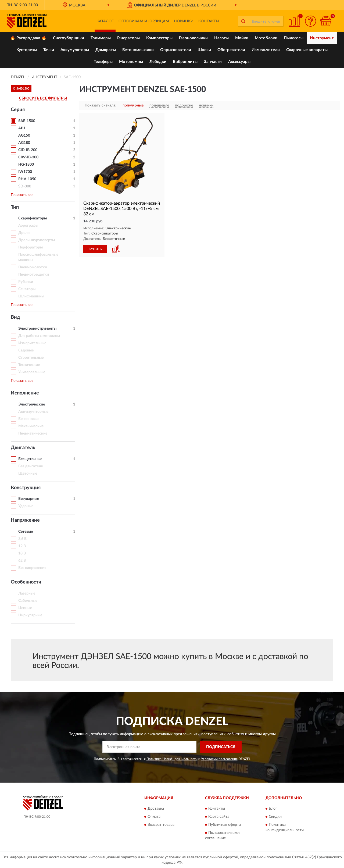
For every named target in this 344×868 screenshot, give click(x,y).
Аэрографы (28, 226)
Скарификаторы (33, 218)
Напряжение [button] (25, 520)
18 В (22, 553)
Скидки (275, 817)
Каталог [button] (105, 21)
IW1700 (25, 172)
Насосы (221, 38)
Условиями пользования (219, 759)
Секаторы (27, 289)
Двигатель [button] (23, 448)
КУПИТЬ (95, 249)
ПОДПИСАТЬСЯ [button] (221, 747)
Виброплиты (185, 62)
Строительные (31, 358)
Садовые (26, 350)
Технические (29, 365)
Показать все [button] (22, 195)
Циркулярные (30, 615)
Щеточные (28, 474)
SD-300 (25, 186)
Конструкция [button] (26, 488)
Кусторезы (27, 50)
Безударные (29, 499)
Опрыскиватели (176, 50)
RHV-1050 (27, 179)
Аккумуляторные (33, 412)
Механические (31, 426)
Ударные (26, 506)
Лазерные (27, 593)
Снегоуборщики (69, 38)
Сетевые (26, 532)
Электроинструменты (37, 329)
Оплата (154, 817)
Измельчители (266, 50)
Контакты (209, 21)
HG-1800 (26, 165)
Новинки (184, 21)
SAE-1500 (27, 121)
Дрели (24, 233)
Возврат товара (161, 825)
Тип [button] (15, 207)
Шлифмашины (31, 296)
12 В (22, 546)
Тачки (49, 50)
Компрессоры (159, 38)
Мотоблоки (266, 38)
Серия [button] (18, 110)
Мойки (242, 38)
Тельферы (103, 62)
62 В (22, 561)
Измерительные (32, 343)
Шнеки (204, 50)
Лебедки (158, 62)
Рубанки (26, 282)
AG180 (24, 143)
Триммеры (101, 38)
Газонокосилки (193, 38)
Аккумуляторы (75, 50)
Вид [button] (15, 317)
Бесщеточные (30, 459)
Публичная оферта (225, 825)
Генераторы (128, 38)
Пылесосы (294, 38)
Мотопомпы (131, 62)
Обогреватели (231, 50)
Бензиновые (29, 419)
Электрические (32, 404)
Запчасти (213, 62)
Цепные (25, 608)
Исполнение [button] (25, 393)
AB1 (22, 128)
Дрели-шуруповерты (37, 240)
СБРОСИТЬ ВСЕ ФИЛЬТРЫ (43, 98)
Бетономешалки (138, 50)
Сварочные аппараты (307, 50)
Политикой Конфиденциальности (172, 759)
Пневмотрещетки (34, 275)
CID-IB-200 (28, 150)
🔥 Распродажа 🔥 (28, 38)
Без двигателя (31, 466)
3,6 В (22, 539)
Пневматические (33, 433)
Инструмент (322, 38)
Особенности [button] (26, 582)
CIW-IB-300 (28, 157)
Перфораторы (31, 247)
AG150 (24, 136)
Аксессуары (239, 62)
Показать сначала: (101, 105)
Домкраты (106, 50)
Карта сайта (219, 817)
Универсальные (32, 372)
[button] (310, 21)
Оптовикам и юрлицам (144, 21)
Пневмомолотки (33, 267)
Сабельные (28, 601)
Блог (273, 809)
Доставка (156, 809)
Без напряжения (32, 568)
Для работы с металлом (39, 336)
